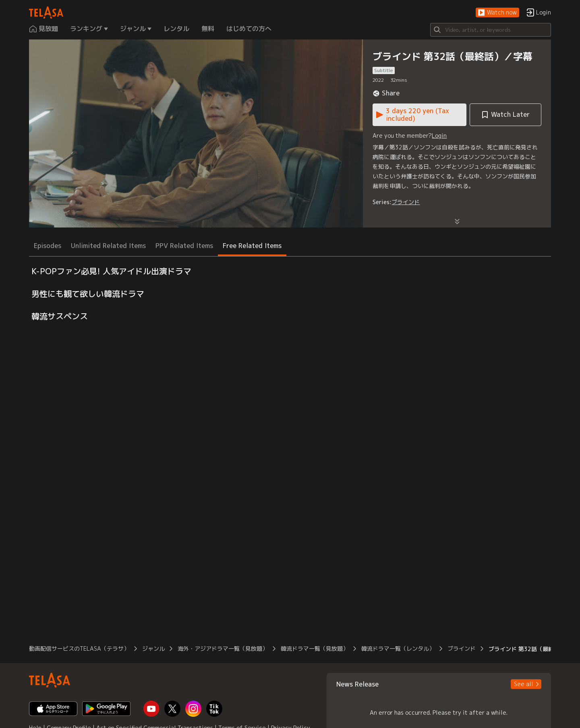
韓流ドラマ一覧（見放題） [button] (315, 648)
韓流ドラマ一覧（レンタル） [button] (398, 648)
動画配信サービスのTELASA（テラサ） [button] (79, 648)
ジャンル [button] (153, 648)
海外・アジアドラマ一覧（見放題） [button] (223, 648)
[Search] (491, 30)
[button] (497, 13)
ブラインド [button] (462, 648)
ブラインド (406, 202)
